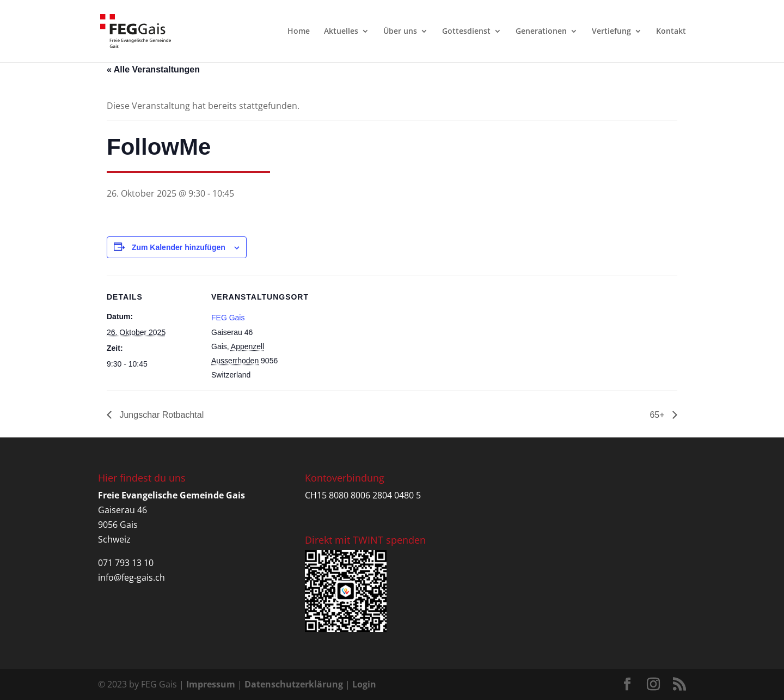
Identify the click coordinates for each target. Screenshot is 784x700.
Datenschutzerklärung (294, 684)
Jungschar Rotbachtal (160, 415)
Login (364, 684)
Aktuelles (341, 32)
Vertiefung (611, 32)
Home (299, 32)
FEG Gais (228, 318)
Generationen (541, 32)
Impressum (211, 684)
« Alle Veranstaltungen (153, 69)
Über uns (400, 32)
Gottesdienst (466, 32)
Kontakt (671, 32)
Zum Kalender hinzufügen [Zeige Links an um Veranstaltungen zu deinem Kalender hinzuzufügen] (179, 247)
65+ (658, 415)
